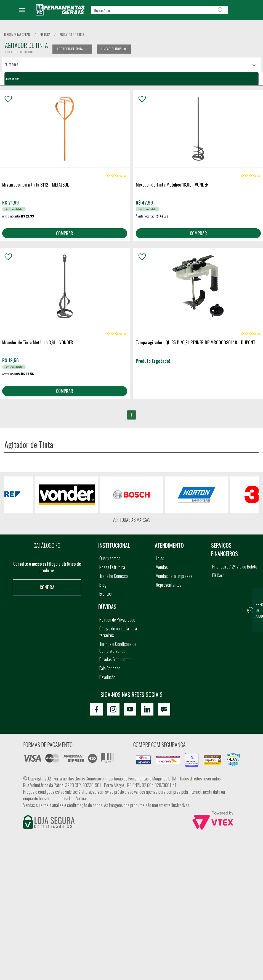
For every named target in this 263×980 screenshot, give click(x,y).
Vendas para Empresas (174, 581)
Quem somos (110, 564)
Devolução (107, 682)
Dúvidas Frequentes (115, 665)
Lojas (160, 564)
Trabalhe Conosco (114, 581)
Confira (47, 593)
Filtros (11, 65)
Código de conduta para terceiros (118, 637)
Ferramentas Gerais (17, 35)
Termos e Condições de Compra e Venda (118, 653)
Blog (103, 590)
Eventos (106, 599)
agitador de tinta (72, 35)
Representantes (169, 590)
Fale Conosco (110, 674)
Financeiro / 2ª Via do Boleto (235, 572)
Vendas (162, 572)
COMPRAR (65, 234)
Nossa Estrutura (112, 572)
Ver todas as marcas (131, 525)
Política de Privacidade (117, 625)
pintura (45, 35)
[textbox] (159, 10)
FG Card (218, 581)
